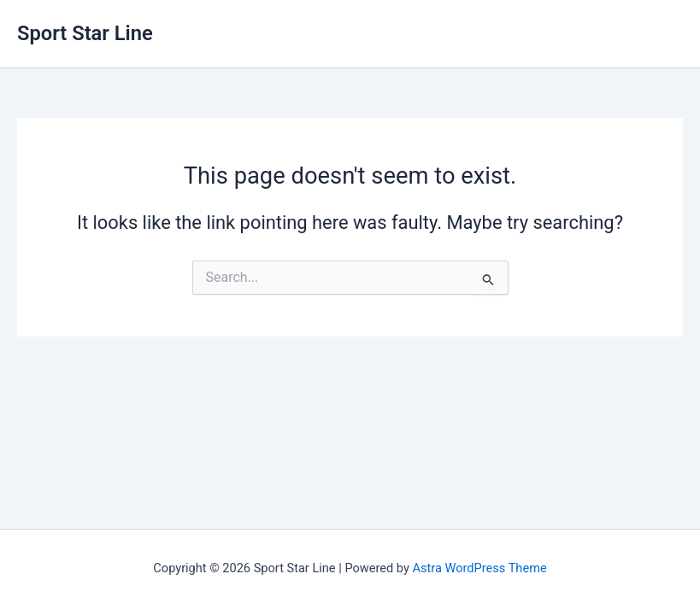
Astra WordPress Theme (480, 568)
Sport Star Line (85, 33)
